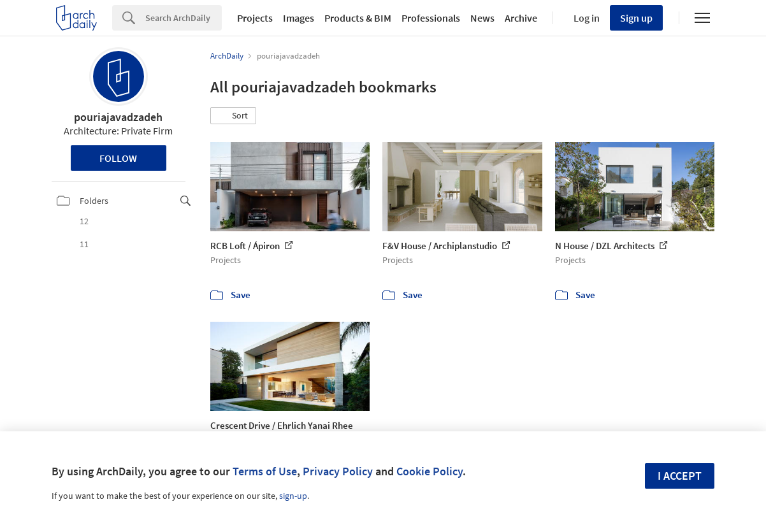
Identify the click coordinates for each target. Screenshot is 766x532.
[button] (233, 116)
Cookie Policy (430, 471)
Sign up (636, 18)
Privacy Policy (338, 471)
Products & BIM (358, 18)
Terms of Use (265, 471)
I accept (680, 476)
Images (299, 18)
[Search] (184, 18)
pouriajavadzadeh (118, 117)
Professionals (431, 18)
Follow (118, 158)
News (482, 18)
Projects (255, 18)
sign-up (293, 496)
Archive (521, 18)
